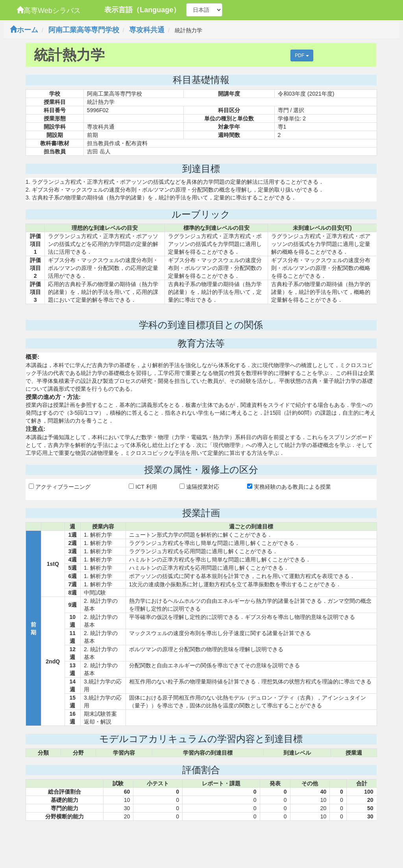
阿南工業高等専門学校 (84, 30)
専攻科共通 (147, 30)
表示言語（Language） (142, 10)
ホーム (24, 30)
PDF (302, 55)
